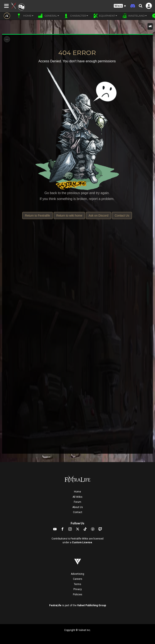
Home (77, 492)
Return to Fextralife (38, 216)
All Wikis (77, 497)
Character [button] (76, 16)
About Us (78, 507)
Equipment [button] (105, 16)
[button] (120, 6)
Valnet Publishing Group (92, 605)
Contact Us (122, 216)
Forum (77, 502)
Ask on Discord (98, 216)
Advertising (77, 574)
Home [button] (25, 16)
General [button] (48, 16)
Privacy (78, 589)
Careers (78, 579)
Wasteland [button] (134, 16)
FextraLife (55, 605)
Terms (77, 584)
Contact (78, 512)
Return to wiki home (69, 216)
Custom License (82, 542)
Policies (78, 594)
